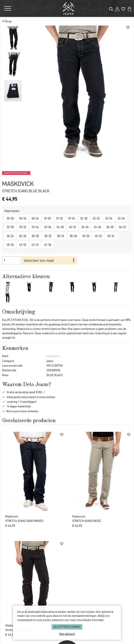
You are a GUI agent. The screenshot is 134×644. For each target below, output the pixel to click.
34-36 (97, 227)
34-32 (72, 227)
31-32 (59, 218)
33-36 (48, 227)
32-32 (96, 218)
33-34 (35, 227)
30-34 (35, 218)
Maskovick (53, 356)
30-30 (10, 218)
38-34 (61, 236)
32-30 (84, 218)
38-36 (73, 236)
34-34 (85, 227)
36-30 (110, 227)
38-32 (48, 236)
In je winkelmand (49, 260)
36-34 (10, 236)
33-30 (10, 227)
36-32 (122, 227)
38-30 (35, 236)
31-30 (47, 218)
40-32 (98, 236)
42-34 (35, 245)
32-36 (121, 218)
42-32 (23, 245)
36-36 (23, 236)
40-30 (86, 236)
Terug (7, 21)
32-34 (109, 218)
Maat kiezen (12, 211)
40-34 (111, 236)
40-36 (10, 245)
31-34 (71, 218)
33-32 (23, 227)
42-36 (48, 245)
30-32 (23, 218)
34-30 (60, 227)
